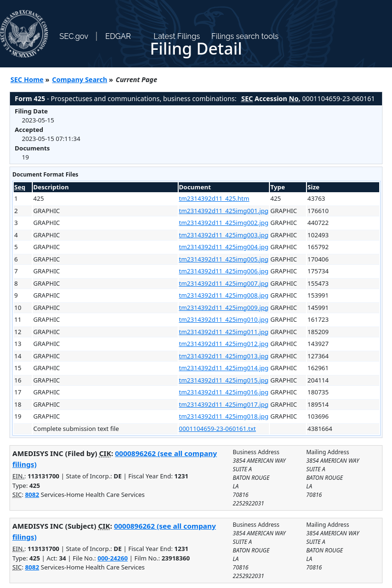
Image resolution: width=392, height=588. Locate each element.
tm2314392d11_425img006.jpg (224, 271)
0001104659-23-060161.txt (218, 429)
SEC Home (27, 79)
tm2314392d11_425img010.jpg (224, 319)
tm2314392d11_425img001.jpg (224, 211)
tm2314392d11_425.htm (214, 198)
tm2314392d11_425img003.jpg (224, 235)
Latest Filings (177, 36)
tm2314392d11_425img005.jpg (224, 259)
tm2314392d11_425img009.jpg (224, 308)
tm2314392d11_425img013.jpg (224, 356)
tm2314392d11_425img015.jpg (224, 380)
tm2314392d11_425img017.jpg (224, 404)
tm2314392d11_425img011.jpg (224, 332)
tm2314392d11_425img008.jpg (224, 295)
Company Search (80, 79)
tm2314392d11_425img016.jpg (224, 392)
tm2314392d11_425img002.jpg (224, 223)
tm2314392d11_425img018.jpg (224, 416)
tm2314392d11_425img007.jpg (224, 283)
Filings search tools (245, 36)
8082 (32, 495)
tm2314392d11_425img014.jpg (224, 368)
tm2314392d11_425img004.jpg (224, 247)
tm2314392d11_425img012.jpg (224, 344)
